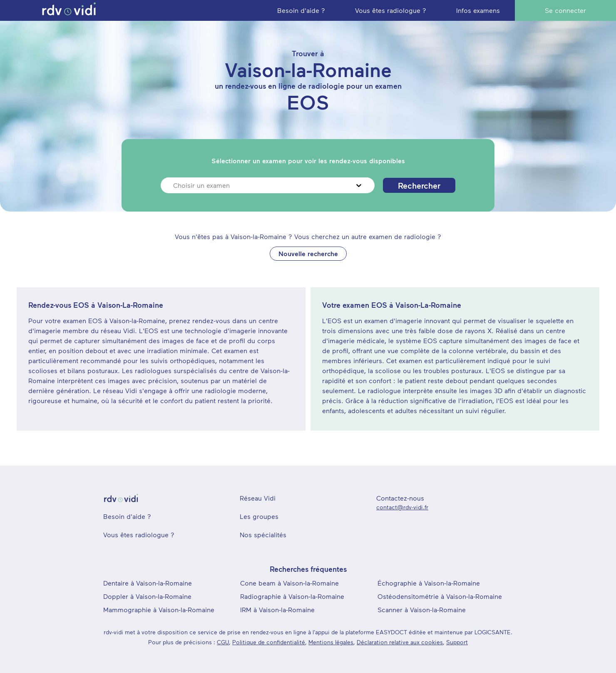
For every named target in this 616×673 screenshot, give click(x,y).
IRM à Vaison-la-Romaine (277, 609)
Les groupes (259, 516)
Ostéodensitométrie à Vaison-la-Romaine (440, 596)
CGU (223, 642)
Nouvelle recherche (308, 253)
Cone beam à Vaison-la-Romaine (289, 583)
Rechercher (419, 185)
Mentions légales (331, 642)
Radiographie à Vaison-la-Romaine (292, 596)
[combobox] (174, 185)
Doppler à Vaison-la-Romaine (147, 596)
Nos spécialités (263, 535)
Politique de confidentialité (269, 642)
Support (457, 642)
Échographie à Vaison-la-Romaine (429, 583)
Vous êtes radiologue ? (139, 535)
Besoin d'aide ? (127, 516)
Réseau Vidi (258, 498)
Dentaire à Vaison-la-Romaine (148, 583)
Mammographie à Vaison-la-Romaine (159, 609)
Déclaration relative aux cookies (400, 642)
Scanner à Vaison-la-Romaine (422, 609)
